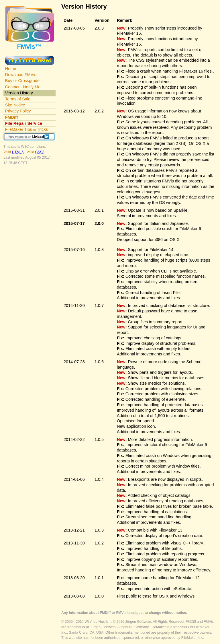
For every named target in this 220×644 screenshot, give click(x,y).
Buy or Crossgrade (22, 81)
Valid (14, 152)
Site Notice (15, 105)
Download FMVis (21, 75)
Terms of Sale (18, 99)
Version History (19, 93)
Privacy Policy (18, 111)
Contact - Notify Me (23, 87)
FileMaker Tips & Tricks (26, 129)
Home (11, 69)
